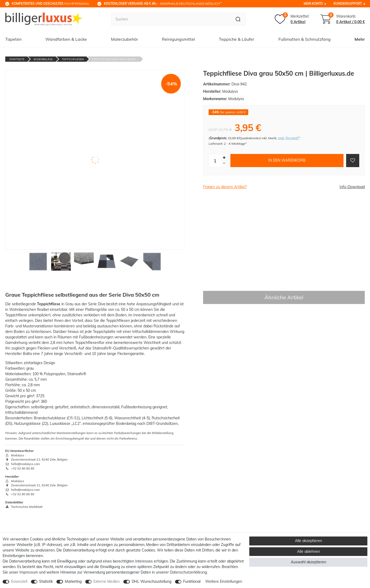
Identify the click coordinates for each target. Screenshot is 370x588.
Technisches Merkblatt (24, 507)
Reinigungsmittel (178, 39)
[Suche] (238, 19)
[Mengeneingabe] (215, 161)
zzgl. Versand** (289, 138)
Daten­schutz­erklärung (188, 572)
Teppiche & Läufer (237, 39)
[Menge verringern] (224, 163)
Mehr (360, 39)
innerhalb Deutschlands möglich (163, 3)
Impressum (29, 572)
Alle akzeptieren (308, 541)
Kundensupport (348, 4)
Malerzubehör (125, 39)
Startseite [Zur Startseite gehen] (17, 59)
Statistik (46, 581)
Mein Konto (313, 4)
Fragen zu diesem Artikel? (225, 187)
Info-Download (352, 187)
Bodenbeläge (43, 59)
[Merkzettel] (292, 19)
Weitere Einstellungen (224, 581)
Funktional (192, 581)
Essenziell (19, 581)
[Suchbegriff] (171, 19)
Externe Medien (107, 581)
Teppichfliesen (73, 59)
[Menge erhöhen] (224, 158)
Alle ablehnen (308, 551)
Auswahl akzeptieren (308, 562)
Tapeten (13, 39)
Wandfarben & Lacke (66, 39)
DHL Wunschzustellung (152, 581)
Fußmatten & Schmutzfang (305, 39)
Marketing (73, 581)
